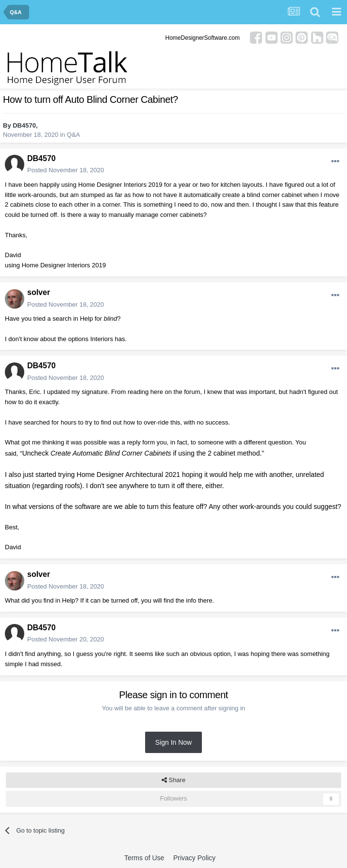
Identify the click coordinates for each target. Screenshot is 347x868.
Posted (66, 170)
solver (39, 292)
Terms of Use (144, 858)
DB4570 (24, 125)
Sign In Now (173, 742)
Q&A (74, 135)
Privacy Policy (194, 858)
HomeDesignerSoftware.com (203, 38)
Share (173, 780)
